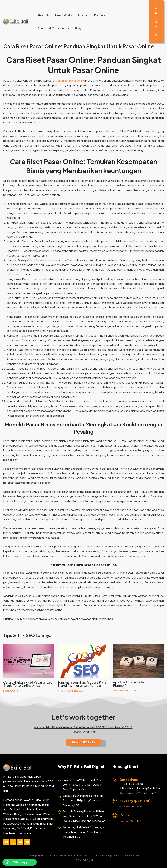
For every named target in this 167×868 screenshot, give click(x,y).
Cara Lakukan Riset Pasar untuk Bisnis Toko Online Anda (27, 684)
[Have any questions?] (115, 801)
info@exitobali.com (131, 806)
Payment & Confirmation (53, 28)
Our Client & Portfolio (90, 15)
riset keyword (11, 691)
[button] (156, 22)
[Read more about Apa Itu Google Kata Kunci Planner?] (138, 661)
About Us (43, 15)
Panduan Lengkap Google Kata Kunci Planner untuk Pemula (82, 684)
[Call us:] (115, 816)
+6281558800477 (130, 821)
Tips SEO (79, 691)
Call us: (125, 815)
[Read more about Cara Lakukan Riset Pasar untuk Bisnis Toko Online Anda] (29, 661)
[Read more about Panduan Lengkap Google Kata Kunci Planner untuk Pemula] (83, 661)
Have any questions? (135, 801)
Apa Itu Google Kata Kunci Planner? (133, 684)
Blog (77, 28)
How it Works (62, 15)
